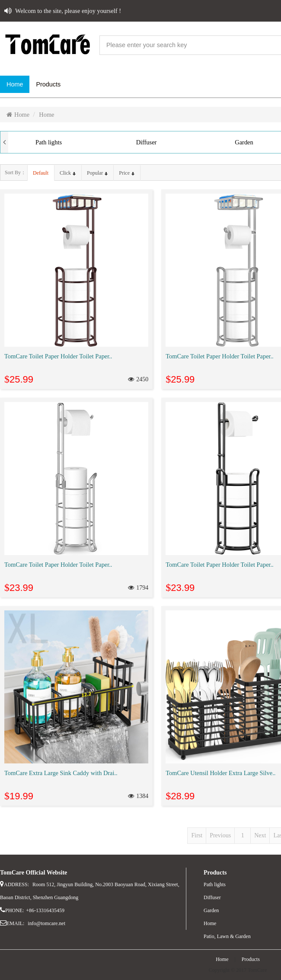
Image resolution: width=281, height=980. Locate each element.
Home (18, 115)
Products (251, 959)
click (68, 173)
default (41, 173)
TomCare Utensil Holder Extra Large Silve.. (220, 773)
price (127, 173)
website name (48, 45)
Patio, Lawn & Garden (227, 936)
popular (97, 173)
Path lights (49, 142)
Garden (211, 910)
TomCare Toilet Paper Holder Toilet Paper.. (58, 356)
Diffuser (147, 142)
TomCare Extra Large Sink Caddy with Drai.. (61, 773)
